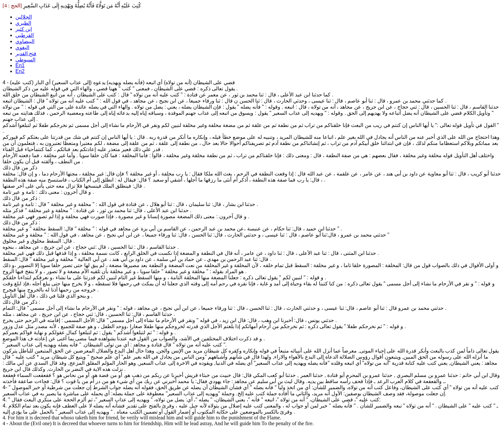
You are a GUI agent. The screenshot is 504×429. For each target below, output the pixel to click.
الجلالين (24, 17)
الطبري (23, 23)
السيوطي (25, 60)
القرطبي (25, 35)
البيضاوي (25, 41)
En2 (20, 71)
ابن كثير (24, 29)
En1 (20, 65)
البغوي (22, 47)
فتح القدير (26, 54)
